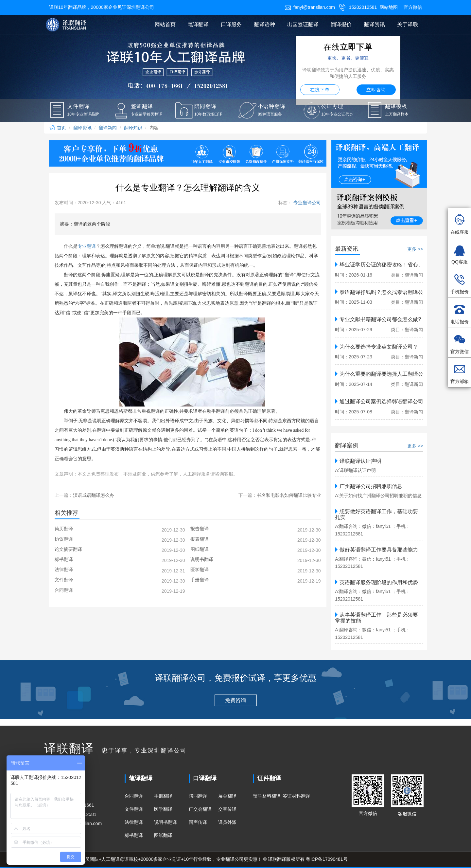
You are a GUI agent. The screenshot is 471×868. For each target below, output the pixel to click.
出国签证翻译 (303, 24)
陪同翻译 (198, 796)
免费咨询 (235, 700)
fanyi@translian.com (310, 7)
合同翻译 (134, 796)
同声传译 (198, 822)
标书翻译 (134, 835)
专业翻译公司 (306, 203)
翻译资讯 (375, 24)
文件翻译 (134, 809)
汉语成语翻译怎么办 (94, 495)
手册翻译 (163, 796)
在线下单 (320, 90)
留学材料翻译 (267, 796)
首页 (58, 128)
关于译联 (408, 24)
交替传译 (227, 809)
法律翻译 (134, 822)
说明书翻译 (166, 822)
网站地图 (389, 7)
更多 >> (415, 249)
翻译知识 (133, 128)
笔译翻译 (198, 24)
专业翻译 (87, 246)
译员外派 (227, 822)
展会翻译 (227, 796)
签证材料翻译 (296, 796)
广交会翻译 (200, 809)
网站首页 (165, 24)
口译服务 (231, 24)
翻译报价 (341, 24)
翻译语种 (265, 24)
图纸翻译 (163, 835)
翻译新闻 (108, 128)
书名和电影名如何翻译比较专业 (289, 495)
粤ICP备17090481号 (327, 859)
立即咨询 (376, 90)
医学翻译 (163, 809)
